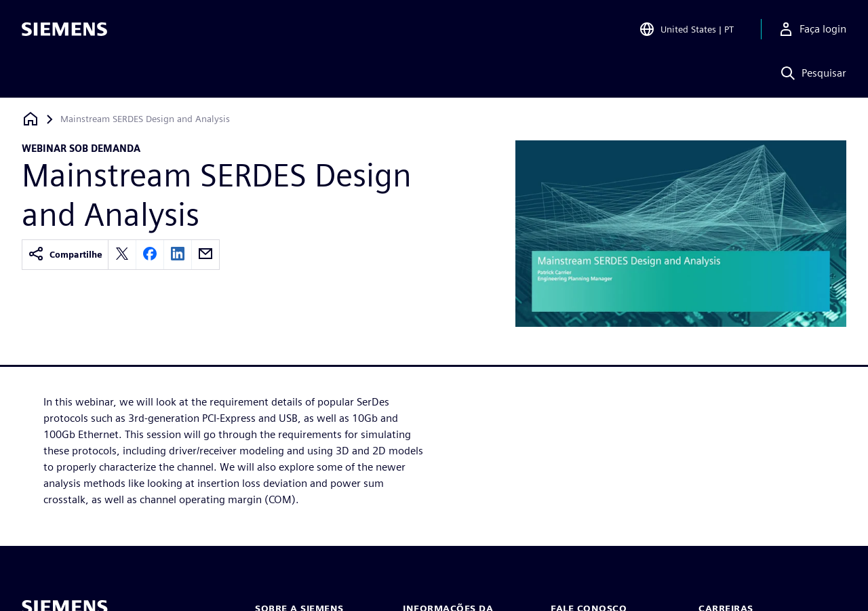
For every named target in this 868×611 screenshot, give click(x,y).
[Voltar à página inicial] (31, 119)
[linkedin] (178, 255)
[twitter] (122, 255)
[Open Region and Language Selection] (686, 30)
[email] (205, 255)
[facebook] (150, 255)
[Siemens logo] (64, 30)
